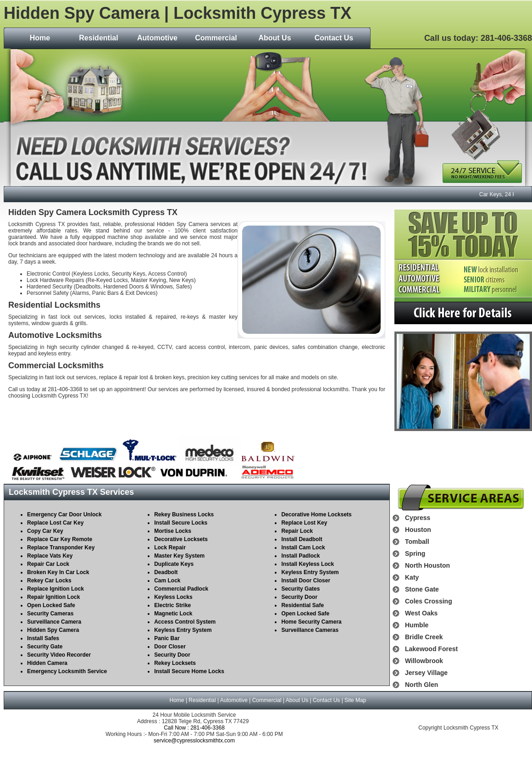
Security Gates (300, 589)
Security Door (172, 655)
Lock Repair (170, 548)
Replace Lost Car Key (55, 523)
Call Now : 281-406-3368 (194, 728)
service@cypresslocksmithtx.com (194, 741)
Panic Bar (167, 638)
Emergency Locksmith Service (67, 671)
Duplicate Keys (174, 564)
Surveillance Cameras (310, 630)
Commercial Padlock (181, 589)
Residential (98, 38)
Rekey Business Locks (184, 515)
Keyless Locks (173, 597)
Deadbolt (166, 572)
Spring (415, 553)
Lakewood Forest (431, 649)
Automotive (157, 38)
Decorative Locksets (181, 539)
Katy (412, 577)
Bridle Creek (424, 637)
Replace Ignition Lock (55, 589)
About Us (274, 38)
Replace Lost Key (304, 523)
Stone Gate (422, 589)
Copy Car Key (45, 531)
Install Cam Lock (303, 548)
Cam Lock (167, 581)
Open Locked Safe (51, 605)
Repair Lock (297, 531)
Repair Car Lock (48, 564)
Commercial (216, 38)
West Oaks (421, 613)
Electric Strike (172, 605)
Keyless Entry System (183, 630)
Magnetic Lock (173, 614)
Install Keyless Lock (308, 564)
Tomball (417, 542)
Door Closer (170, 647)
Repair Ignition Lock (53, 597)
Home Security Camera (311, 622)
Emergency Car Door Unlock (64, 515)
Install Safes (43, 638)
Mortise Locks (173, 531)
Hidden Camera (47, 663)
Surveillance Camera (54, 622)
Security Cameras (50, 614)
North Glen (421, 685)
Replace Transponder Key (61, 548)
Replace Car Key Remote (60, 539)
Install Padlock (300, 556)
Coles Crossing (429, 601)
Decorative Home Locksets (316, 515)
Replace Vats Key (50, 556)
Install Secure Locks (181, 523)
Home (40, 38)
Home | (179, 700)
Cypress (418, 518)
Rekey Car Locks (49, 581)
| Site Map (353, 700)
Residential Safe (302, 605)
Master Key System (179, 556)
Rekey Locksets (175, 663)
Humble (417, 625)
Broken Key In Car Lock (58, 572)
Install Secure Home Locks (189, 671)
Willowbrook (424, 661)
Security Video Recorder (59, 655)
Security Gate (45, 647)
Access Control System (185, 622)
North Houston (427, 565)
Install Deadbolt (302, 539)
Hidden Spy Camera (53, 630)
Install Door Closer (306, 581)
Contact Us (334, 38)
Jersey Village (426, 673)
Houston (418, 530)
